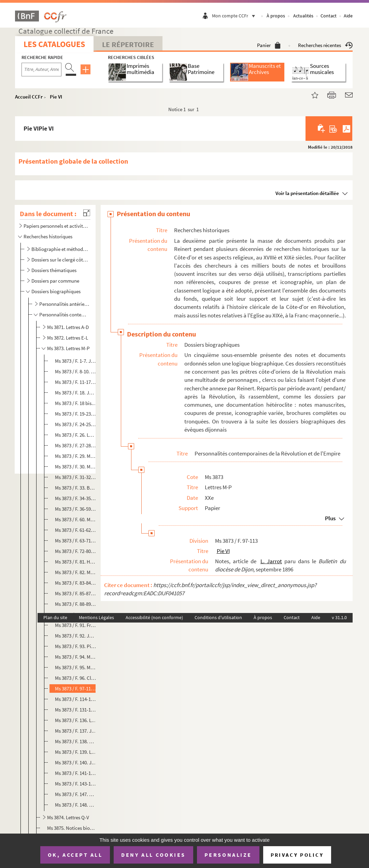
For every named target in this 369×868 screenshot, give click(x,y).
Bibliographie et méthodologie (60, 249)
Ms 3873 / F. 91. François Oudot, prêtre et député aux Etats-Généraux (76, 625)
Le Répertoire (128, 44)
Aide (348, 16)
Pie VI (56, 97)
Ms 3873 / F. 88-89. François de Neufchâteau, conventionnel (76, 604)
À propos (276, 16)
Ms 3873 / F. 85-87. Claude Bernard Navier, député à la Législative (76, 593)
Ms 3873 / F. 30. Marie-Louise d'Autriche (76, 467)
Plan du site (55, 617)
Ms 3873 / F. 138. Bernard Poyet (76, 741)
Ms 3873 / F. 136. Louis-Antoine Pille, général (76, 720)
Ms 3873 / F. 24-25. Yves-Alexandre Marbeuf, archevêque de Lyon (76, 424)
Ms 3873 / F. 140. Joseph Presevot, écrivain (76, 762)
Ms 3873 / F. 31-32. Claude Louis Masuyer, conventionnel (76, 477)
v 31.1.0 (339, 617)
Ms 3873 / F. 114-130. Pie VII (76, 699)
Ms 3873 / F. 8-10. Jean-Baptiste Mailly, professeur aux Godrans (76, 371)
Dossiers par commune (55, 281)
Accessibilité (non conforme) (154, 617)
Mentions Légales (96, 617)
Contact (329, 16)
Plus (330, 518)
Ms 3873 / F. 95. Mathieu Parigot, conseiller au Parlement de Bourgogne (76, 667)
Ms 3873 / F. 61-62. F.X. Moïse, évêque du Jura (76, 530)
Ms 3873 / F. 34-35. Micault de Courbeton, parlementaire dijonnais (76, 498)
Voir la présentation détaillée (307, 193)
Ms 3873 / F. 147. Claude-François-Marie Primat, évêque (76, 794)
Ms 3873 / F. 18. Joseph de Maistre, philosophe (76, 393)
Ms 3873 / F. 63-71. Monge (76, 541)
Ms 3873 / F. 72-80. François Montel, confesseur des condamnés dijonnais (76, 551)
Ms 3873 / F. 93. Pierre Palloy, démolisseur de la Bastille (76, 646)
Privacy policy (297, 855)
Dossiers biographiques (56, 291)
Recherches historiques (48, 236)
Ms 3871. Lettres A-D (68, 327)
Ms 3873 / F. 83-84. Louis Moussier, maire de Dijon (76, 583)
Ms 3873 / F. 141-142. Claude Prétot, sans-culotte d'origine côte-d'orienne (76, 773)
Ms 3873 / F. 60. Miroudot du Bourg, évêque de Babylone (76, 519)
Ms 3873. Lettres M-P (68, 348)
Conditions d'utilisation (218, 617)
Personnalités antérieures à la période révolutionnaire (64, 304)
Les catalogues (54, 44)
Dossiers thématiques (54, 270)
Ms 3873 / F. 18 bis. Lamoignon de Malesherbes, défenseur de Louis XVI (76, 403)
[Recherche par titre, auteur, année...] (41, 70)
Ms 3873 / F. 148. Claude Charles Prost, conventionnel (76, 805)
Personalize (228, 855)
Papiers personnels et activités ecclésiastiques (56, 226)
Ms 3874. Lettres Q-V (68, 817)
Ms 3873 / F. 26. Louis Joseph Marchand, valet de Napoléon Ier (76, 435)
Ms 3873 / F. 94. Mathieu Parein (76, 657)
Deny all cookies (153, 855)
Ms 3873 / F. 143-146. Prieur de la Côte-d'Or (76, 784)
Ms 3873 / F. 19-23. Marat (76, 414)
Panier (269, 45)
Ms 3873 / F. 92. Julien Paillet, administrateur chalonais (76, 636)
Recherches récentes (325, 45)
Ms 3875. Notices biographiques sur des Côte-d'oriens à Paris (71, 828)
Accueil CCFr (29, 97)
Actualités (303, 16)
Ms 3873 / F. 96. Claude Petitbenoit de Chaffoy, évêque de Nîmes (76, 678)
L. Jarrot (271, 561)
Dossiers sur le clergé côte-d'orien (60, 260)
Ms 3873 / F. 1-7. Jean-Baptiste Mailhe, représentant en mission (76, 361)
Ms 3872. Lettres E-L (68, 338)
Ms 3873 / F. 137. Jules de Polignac (76, 731)
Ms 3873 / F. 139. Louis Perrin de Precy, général (76, 752)
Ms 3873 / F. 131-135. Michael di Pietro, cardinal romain (76, 710)
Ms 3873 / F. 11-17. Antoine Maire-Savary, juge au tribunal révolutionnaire (76, 382)
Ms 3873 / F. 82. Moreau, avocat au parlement (76, 572)
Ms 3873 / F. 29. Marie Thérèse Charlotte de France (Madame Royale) (76, 456)
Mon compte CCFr (235, 16)
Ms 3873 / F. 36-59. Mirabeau (76, 509)
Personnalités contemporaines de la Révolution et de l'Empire (64, 315)
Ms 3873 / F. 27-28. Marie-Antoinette (76, 445)
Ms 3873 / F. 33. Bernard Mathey (76, 488)
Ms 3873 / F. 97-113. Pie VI (76, 689)
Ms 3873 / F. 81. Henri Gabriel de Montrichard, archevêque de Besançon (76, 562)
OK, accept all (75, 855)
